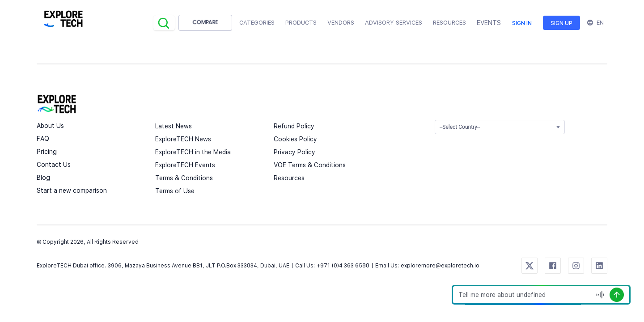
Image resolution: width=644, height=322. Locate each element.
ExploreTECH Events (185, 165)
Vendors (341, 23)
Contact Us (54, 165)
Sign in (522, 23)
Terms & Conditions (184, 178)
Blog (43, 178)
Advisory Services (394, 23)
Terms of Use (175, 191)
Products (301, 23)
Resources (289, 178)
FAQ (43, 139)
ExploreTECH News (183, 139)
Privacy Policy (294, 152)
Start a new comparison (72, 191)
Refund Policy (294, 126)
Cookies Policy (295, 139)
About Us (50, 126)
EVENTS (489, 23)
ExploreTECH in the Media (193, 152)
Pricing (47, 152)
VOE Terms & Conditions (310, 165)
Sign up (561, 23)
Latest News (174, 126)
